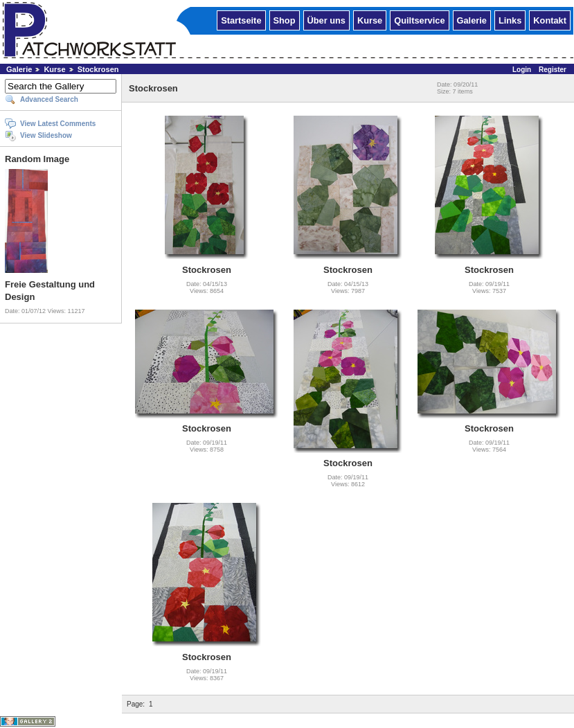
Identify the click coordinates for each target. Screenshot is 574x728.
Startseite (241, 20)
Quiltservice (419, 20)
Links (510, 20)
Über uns (326, 20)
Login (522, 70)
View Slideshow (46, 135)
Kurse (370, 20)
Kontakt (550, 20)
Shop (285, 20)
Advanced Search (49, 99)
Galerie (472, 20)
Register (553, 70)
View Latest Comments (58, 124)
